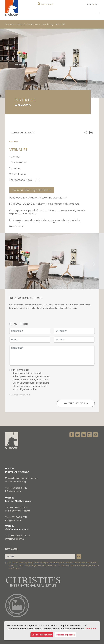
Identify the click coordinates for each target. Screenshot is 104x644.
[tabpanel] (52, 261)
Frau (15, 324)
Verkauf (21, 24)
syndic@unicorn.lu (15, 539)
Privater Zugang (48, 4)
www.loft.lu (30, 214)
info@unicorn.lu (13, 491)
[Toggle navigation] (97, 14)
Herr (26, 324)
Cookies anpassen (65, 635)
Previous (7, 261)
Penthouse (33, 24)
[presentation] (74, 381)
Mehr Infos (90, 629)
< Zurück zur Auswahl (22, 133)
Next (97, 261)
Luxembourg (47, 24)
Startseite (10, 24)
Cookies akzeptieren (42, 635)
